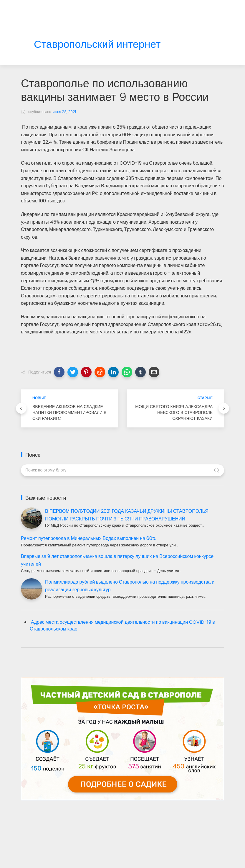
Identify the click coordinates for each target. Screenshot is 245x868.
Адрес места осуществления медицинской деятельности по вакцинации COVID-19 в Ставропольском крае (122, 625)
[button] (59, 372)
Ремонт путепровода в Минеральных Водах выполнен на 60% (88, 538)
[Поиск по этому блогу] (122, 470)
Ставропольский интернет (97, 44)
